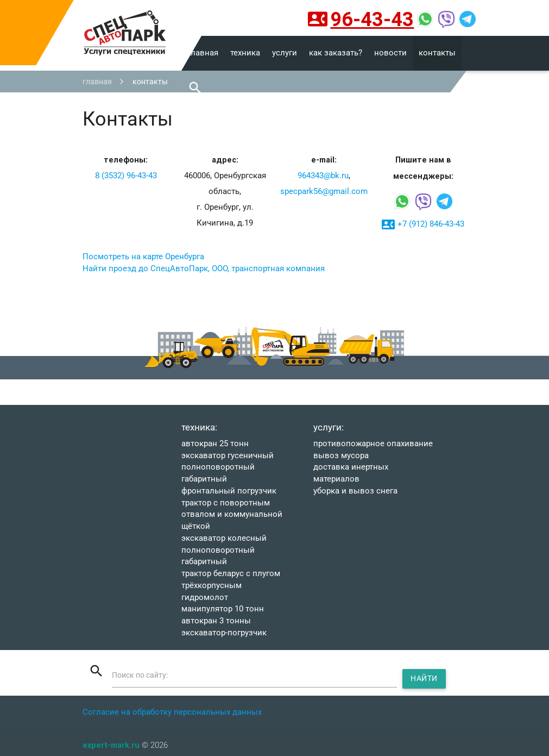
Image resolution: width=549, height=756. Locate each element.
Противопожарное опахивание (373, 444)
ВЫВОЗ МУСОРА (341, 456)
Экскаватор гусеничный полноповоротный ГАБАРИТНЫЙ (228, 468)
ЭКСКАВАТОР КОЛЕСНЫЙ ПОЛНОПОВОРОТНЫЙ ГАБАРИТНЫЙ (224, 550)
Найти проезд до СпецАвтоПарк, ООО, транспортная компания (204, 269)
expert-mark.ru (111, 745)
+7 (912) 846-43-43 (423, 224)
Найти (425, 679)
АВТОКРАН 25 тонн (215, 444)
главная (203, 53)
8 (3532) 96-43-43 (126, 176)
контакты (437, 53)
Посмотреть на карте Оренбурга (143, 257)
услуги (285, 53)
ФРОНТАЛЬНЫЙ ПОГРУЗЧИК (229, 491)
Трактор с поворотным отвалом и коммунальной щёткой (232, 515)
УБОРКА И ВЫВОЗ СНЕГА (355, 491)
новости (390, 53)
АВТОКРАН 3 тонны (216, 621)
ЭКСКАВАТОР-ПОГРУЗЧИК (224, 633)
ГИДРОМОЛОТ (205, 598)
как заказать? (336, 53)
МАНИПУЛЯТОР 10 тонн (223, 609)
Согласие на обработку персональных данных (172, 712)
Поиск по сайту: (143, 675)
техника (245, 53)
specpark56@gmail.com (324, 192)
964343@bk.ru (323, 176)
